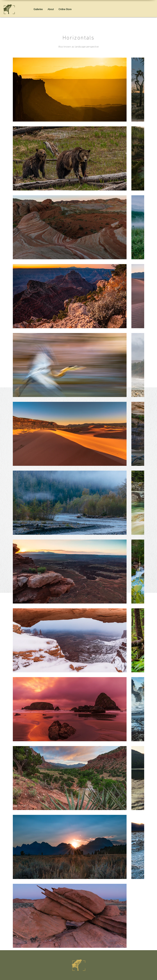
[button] (38, 9)
